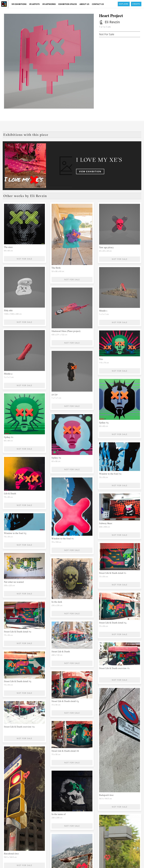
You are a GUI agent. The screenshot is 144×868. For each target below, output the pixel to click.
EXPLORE (124, 4)
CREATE (136, 4)
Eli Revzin (112, 22)
